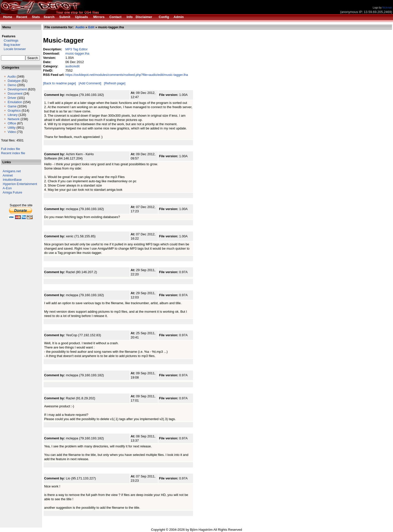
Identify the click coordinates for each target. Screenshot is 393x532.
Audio (12, 76)
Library (13, 115)
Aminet (8, 175)
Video (12, 132)
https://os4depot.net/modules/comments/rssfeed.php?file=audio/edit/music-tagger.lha (127, 75)
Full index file (11, 149)
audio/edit (72, 66)
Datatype (14, 81)
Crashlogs (10, 40)
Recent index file (13, 153)
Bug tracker (11, 45)
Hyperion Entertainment (20, 184)
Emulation (15, 102)
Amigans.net (12, 171)
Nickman (387, 8)
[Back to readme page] (60, 83)
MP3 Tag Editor (77, 49)
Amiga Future (13, 192)
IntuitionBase (12, 180)
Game (12, 106)
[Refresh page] (115, 83)
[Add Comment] (90, 83)
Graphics (14, 111)
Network (14, 119)
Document (15, 94)
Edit (91, 27)
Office (12, 123)
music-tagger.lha (77, 53)
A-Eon (7, 188)
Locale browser (13, 49)
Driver (12, 98)
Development (17, 89)
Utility (12, 128)
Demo (12, 85)
